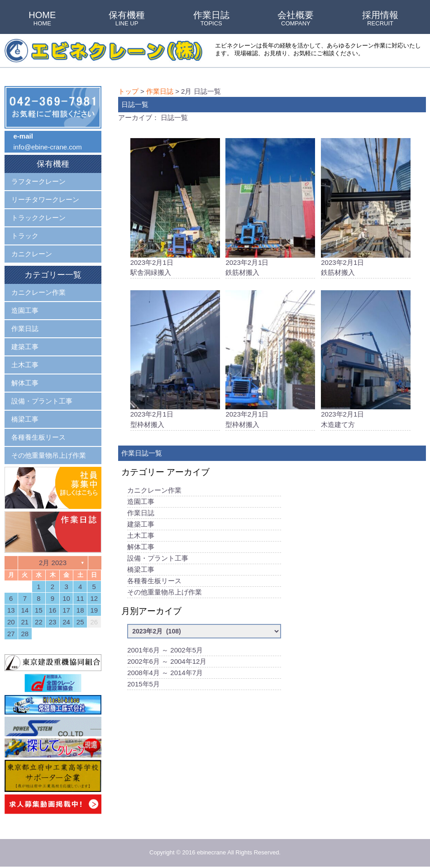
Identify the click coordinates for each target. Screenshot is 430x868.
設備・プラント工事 (158, 560)
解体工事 (141, 549)
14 (25, 610)
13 (11, 610)
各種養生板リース (154, 583)
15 (39, 610)
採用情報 (380, 19)
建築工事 (141, 526)
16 (53, 610)
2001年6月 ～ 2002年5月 (165, 652)
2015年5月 (143, 686)
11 (80, 598)
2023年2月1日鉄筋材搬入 (270, 208)
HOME (42, 19)
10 (66, 598)
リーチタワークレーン (45, 199)
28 (25, 634)
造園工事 (141, 504)
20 (11, 622)
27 (11, 634)
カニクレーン (32, 254)
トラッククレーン (38, 218)
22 (39, 622)
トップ (128, 91)
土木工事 (141, 538)
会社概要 (296, 19)
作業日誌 (211, 19)
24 (66, 622)
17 (66, 610)
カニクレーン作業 (154, 492)
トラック (25, 236)
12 (94, 598)
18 (80, 610)
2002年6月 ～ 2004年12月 (167, 664)
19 (94, 610)
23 (53, 622)
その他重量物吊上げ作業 (165, 594)
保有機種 (127, 19)
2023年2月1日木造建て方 (366, 361)
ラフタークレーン (38, 181)
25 (80, 622)
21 (25, 622)
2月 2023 (53, 563)
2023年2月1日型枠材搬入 (175, 361)
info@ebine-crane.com (48, 147)
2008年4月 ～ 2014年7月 (165, 675)
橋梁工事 (141, 572)
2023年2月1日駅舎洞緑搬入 (175, 208)
